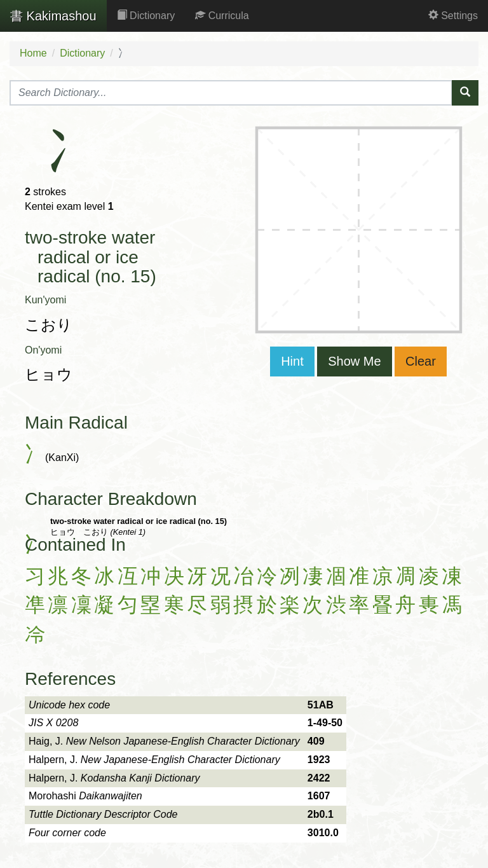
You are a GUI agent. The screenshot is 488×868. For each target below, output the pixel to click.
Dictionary (146, 16)
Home (33, 53)
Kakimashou (53, 16)
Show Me (354, 361)
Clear (421, 361)
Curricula (222, 16)
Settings (453, 16)
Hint (292, 361)
